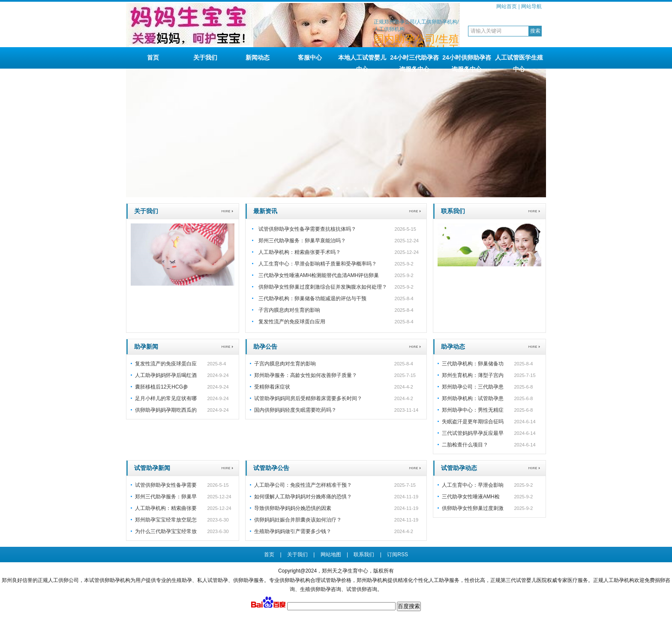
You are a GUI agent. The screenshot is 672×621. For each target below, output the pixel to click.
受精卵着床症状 (272, 387)
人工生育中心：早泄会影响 (473, 485)
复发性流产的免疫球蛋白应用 (292, 322)
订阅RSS (397, 555)
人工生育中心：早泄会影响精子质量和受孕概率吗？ (318, 264)
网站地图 (331, 555)
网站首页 (507, 6)
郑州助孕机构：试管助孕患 (473, 398)
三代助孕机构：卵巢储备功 (473, 364)
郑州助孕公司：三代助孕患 (473, 387)
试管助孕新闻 (152, 468)
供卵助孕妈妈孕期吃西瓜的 (166, 410)
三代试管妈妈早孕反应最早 (473, 433)
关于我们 (205, 57)
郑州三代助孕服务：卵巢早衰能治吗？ (302, 241)
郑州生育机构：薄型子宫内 (473, 375)
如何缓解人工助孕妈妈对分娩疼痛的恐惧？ (303, 497)
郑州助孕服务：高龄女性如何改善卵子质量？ (306, 375)
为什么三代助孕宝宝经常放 (166, 531)
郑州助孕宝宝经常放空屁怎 (166, 520)
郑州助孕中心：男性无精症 (473, 410)
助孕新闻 (146, 347)
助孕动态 (453, 347)
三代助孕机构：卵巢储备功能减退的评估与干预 (312, 298)
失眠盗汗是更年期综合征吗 (473, 422)
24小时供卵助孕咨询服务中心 (467, 61)
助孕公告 (265, 347)
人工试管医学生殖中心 (519, 61)
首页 (153, 57)
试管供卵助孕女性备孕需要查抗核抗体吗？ (307, 229)
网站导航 (531, 6)
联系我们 (453, 211)
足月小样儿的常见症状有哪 (166, 398)
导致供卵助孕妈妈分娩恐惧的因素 (293, 508)
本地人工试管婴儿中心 (362, 61)
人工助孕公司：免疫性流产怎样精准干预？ (303, 485)
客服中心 (310, 57)
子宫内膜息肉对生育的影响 (289, 310)
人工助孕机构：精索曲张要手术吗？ (300, 252)
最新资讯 (265, 211)
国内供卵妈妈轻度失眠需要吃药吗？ (295, 410)
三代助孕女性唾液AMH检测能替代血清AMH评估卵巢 (319, 275)
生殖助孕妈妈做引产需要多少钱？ (293, 531)
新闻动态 (258, 57)
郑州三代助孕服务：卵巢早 (166, 497)
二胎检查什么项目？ (465, 445)
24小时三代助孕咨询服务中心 (414, 61)
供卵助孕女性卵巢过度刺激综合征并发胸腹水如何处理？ (323, 287)
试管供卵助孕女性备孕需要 (166, 485)
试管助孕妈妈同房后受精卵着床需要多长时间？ (308, 398)
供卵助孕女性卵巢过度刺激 (473, 508)
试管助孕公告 (271, 468)
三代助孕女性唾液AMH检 (471, 497)
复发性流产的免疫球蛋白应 (166, 364)
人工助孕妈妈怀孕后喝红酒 (166, 375)
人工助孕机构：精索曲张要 (166, 508)
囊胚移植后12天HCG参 (162, 387)
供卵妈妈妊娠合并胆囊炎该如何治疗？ (298, 520)
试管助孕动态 (459, 468)
